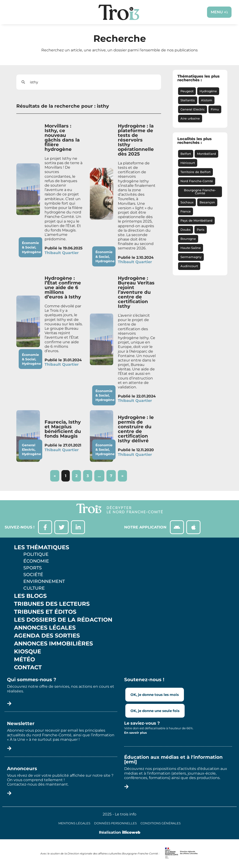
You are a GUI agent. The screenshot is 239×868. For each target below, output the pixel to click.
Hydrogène (32, 252)
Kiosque (28, 652)
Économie (36, 561)
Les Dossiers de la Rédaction (63, 620)
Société (33, 575)
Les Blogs (30, 596)
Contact (28, 668)
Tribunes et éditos (45, 612)
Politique (36, 554)
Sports (33, 568)
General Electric (29, 447)
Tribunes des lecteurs (52, 604)
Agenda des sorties (47, 636)
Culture (34, 588)
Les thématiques (42, 548)
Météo (25, 660)
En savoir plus (135, 733)
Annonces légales (45, 628)
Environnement (44, 581)
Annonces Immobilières (53, 644)
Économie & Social (30, 245)
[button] (231, 769)
